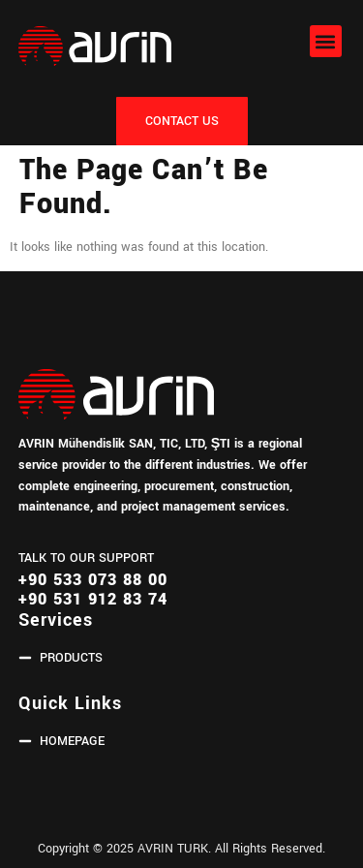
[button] (326, 41)
